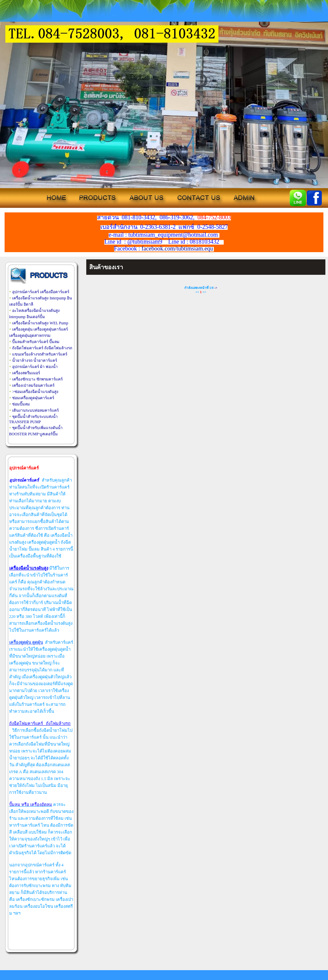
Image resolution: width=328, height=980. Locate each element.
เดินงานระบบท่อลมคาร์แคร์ (35, 410)
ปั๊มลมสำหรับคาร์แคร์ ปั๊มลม (36, 342)
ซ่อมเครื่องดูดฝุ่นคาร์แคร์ (33, 398)
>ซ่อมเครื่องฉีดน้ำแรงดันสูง (35, 392)
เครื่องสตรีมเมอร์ (26, 373)
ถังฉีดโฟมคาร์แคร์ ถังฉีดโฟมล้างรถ (42, 348)
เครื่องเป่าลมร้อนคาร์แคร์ (33, 385)
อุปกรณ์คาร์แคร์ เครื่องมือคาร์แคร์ (41, 292)
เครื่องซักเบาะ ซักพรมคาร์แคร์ (37, 379)
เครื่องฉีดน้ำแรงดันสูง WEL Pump (40, 323)
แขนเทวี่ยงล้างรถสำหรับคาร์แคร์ (40, 354)
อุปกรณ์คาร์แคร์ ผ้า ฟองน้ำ (35, 367)
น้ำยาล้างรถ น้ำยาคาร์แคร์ (35, 360)
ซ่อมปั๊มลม (21, 404)
